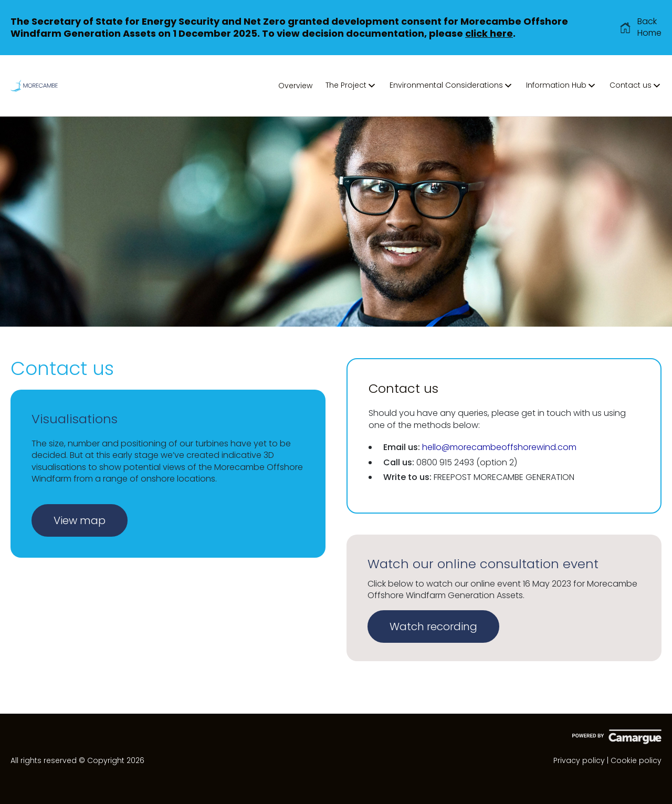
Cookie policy (636, 760)
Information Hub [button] (561, 85)
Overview (295, 86)
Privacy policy (579, 760)
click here (489, 33)
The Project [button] (351, 85)
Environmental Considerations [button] (451, 85)
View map (80, 520)
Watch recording (433, 627)
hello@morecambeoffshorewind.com (499, 447)
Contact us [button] (636, 85)
